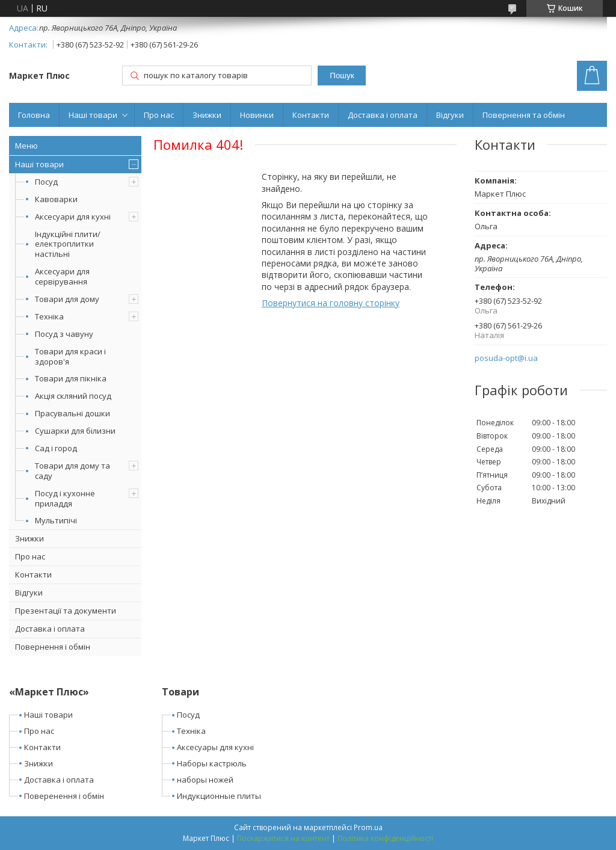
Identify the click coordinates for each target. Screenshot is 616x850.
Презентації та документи (66, 611)
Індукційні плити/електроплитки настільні (68, 244)
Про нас (159, 115)
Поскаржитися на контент (283, 838)
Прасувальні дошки (72, 413)
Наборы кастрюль (212, 763)
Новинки (257, 115)
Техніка (49, 316)
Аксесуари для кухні (73, 217)
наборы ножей (205, 780)
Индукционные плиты (219, 796)
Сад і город (56, 448)
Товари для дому (67, 299)
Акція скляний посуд (73, 396)
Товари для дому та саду (72, 471)
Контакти (311, 115)
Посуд (46, 182)
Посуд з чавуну (64, 334)
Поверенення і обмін (64, 796)
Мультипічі (56, 520)
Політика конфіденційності (385, 838)
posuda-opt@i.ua (506, 358)
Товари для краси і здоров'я (70, 356)
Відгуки (450, 115)
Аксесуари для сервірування (62, 276)
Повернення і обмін (53, 647)
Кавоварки (56, 199)
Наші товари (93, 115)
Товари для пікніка (71, 378)
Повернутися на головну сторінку (331, 303)
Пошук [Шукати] (342, 75)
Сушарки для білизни (75, 431)
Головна (34, 115)
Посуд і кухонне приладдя (65, 498)
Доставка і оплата (383, 115)
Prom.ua (368, 827)
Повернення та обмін (524, 115)
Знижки (207, 115)
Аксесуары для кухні (215, 747)
